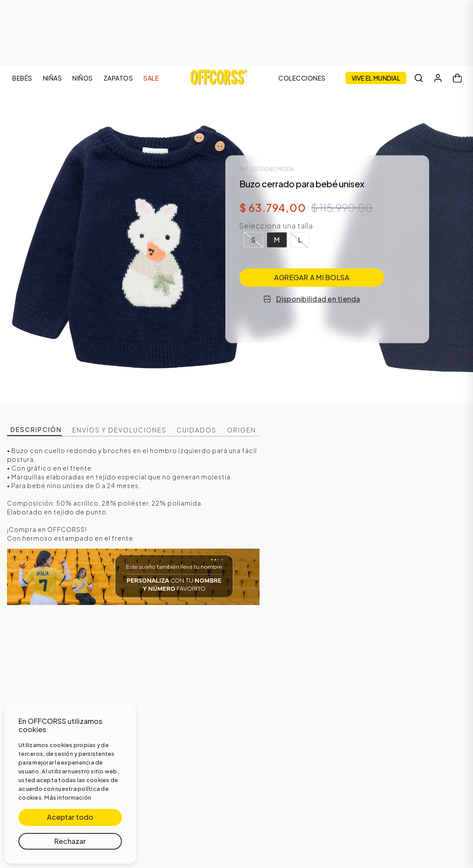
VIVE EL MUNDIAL (376, 78)
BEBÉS (22, 78)
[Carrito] (457, 78)
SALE (151, 78)
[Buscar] (419, 78)
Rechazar (70, 841)
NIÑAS (53, 78)
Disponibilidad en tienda (312, 299)
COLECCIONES (302, 78)
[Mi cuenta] (438, 78)
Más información (68, 797)
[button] (253, 240)
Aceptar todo (70, 817)
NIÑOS (83, 78)
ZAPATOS (118, 78)
